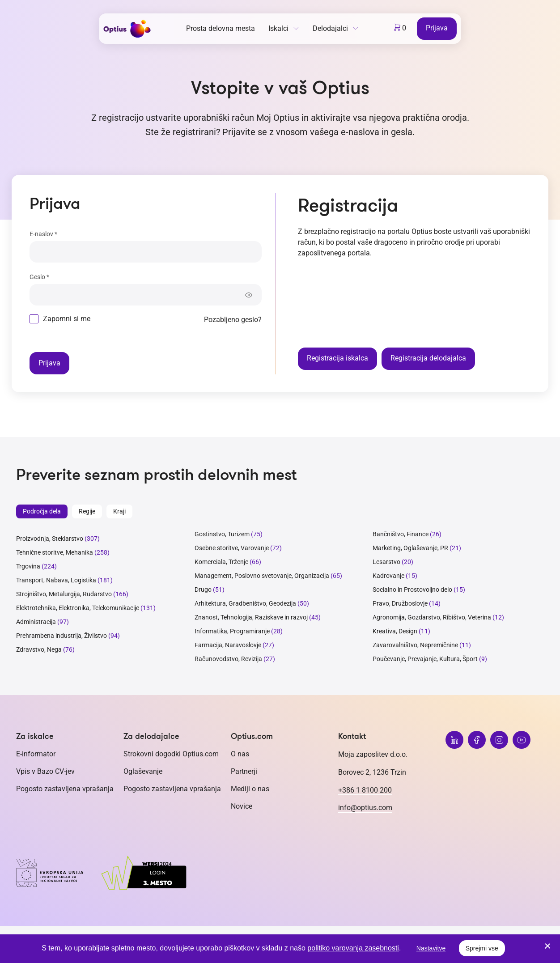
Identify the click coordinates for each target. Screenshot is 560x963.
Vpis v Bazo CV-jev (45, 771)
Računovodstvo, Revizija (228, 659)
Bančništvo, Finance (401, 534)
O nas (240, 754)
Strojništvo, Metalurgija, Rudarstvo (64, 594)
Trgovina (28, 566)
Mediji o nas (250, 789)
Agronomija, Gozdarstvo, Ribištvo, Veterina (432, 617)
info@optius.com (365, 808)
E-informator (36, 754)
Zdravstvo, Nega (39, 649)
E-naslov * (43, 234)
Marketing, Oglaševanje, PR (410, 548)
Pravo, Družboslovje (400, 603)
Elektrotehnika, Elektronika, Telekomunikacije (78, 608)
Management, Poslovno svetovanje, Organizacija (262, 576)
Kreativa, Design (395, 631)
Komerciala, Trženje (221, 562)
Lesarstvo (386, 562)
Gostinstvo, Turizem (222, 534)
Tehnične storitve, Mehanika (55, 552)
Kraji (119, 511)
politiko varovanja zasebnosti (353, 948)
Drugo (203, 590)
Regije (87, 511)
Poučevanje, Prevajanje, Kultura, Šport (425, 659)
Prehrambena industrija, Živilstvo (62, 636)
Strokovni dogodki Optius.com (171, 754)
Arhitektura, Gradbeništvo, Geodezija (245, 603)
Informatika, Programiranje (232, 631)
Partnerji (244, 771)
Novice (242, 806)
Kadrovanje (388, 576)
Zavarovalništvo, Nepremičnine (415, 645)
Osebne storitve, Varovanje (232, 548)
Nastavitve (431, 948)
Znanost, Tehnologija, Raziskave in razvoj (251, 617)
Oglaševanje (143, 771)
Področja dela (42, 511)
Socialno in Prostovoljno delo (412, 590)
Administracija (36, 622)
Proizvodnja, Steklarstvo (50, 539)
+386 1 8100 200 (365, 790)
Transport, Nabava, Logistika (56, 580)
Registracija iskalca (337, 358)
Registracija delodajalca (428, 358)
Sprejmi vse (482, 948)
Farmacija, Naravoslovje (229, 645)
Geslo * (39, 277)
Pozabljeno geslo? (233, 320)
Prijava (437, 28)
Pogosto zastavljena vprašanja (65, 789)
